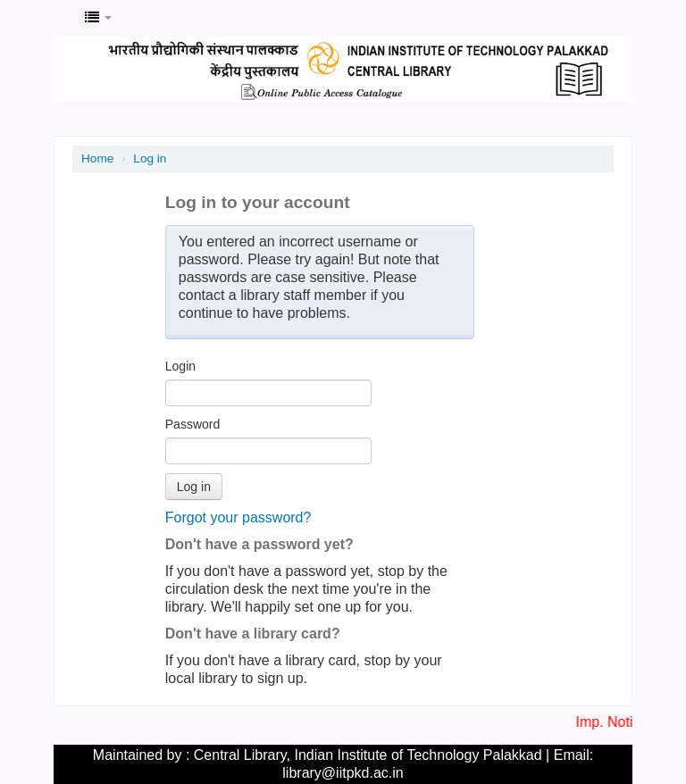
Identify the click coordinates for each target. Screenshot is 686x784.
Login (180, 366)
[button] (98, 18)
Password (192, 424)
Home (97, 158)
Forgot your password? (238, 517)
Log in (150, 158)
